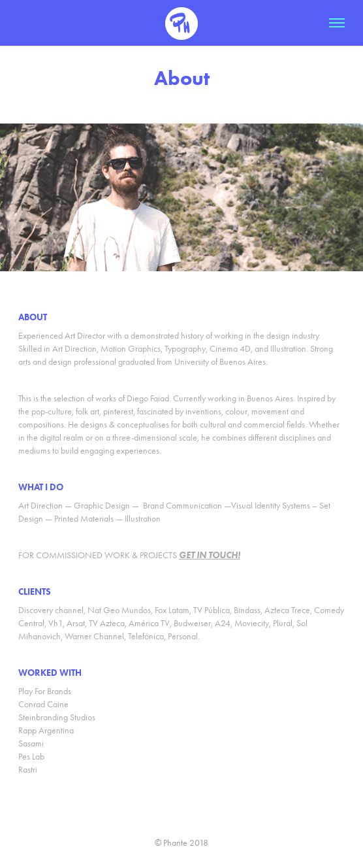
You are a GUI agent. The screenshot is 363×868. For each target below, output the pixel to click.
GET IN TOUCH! (210, 555)
